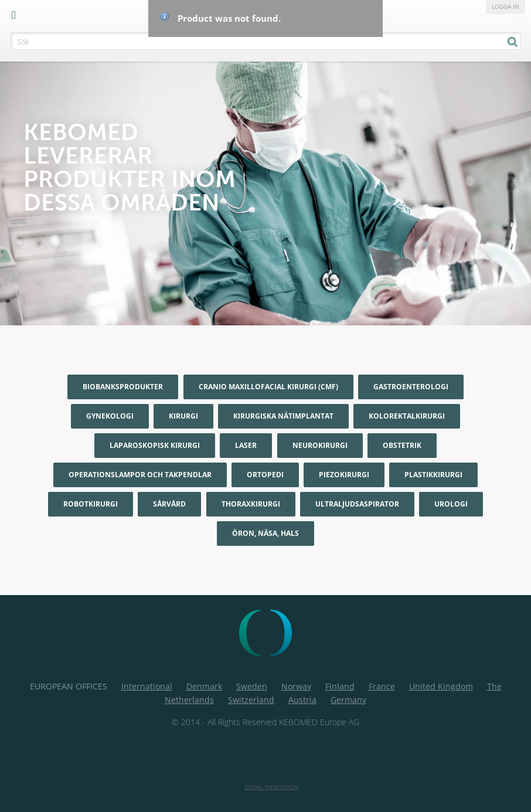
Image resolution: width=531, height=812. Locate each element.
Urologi (451, 504)
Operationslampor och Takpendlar (140, 475)
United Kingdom (441, 686)
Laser (246, 445)
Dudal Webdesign (271, 787)
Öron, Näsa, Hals (265, 533)
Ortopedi (265, 475)
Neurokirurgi (320, 445)
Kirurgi (183, 416)
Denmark (204, 686)
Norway (296, 686)
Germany (348, 700)
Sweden (252, 686)
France (382, 686)
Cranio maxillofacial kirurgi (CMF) (268, 387)
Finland (340, 686)
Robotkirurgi (91, 504)
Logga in (506, 6)
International (147, 686)
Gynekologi (110, 416)
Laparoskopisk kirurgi (155, 445)
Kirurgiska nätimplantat (283, 416)
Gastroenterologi (411, 387)
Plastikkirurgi (433, 475)
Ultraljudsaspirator (357, 504)
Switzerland (251, 700)
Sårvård (169, 504)
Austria (302, 700)
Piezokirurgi (344, 475)
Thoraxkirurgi (251, 504)
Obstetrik (402, 445)
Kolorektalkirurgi (407, 416)
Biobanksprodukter (123, 387)
